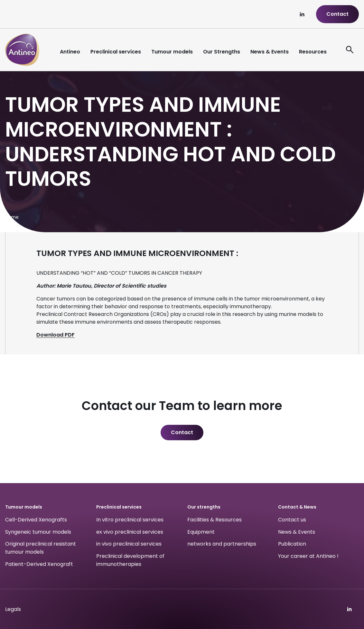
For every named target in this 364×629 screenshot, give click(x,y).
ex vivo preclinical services (130, 532)
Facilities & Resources (215, 520)
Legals (13, 609)
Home (12, 217)
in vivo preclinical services (129, 544)
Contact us (292, 520)
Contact (337, 14)
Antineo (70, 52)
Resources (313, 52)
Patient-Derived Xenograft (39, 564)
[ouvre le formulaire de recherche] (350, 50)
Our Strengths (222, 52)
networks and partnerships (222, 544)
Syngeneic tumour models (38, 532)
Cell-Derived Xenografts (36, 520)
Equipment (201, 532)
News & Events (270, 52)
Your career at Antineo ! (308, 556)
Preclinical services (116, 52)
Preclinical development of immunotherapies (130, 560)
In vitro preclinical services (130, 520)
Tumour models (172, 52)
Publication (292, 544)
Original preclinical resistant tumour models (41, 548)
